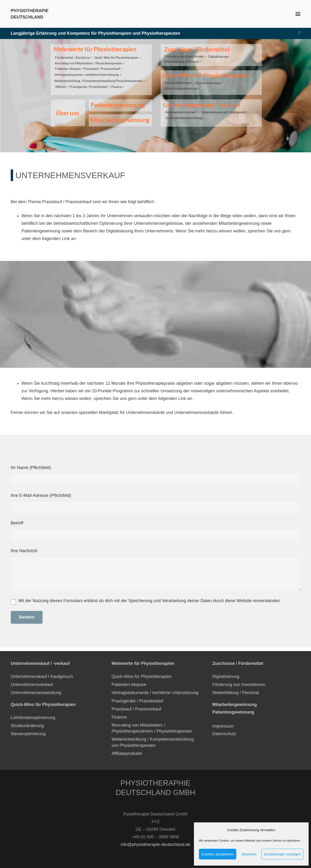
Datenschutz (225, 734)
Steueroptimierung (28, 734)
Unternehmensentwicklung (36, 693)
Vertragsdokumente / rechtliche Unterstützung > (88, 73)
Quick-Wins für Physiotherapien (142, 676)
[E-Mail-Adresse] (299, 33)
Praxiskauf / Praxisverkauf (136, 709)
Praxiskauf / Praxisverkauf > (103, 67)
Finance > (118, 85)
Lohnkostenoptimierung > (182, 86)
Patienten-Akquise (129, 685)
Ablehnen (249, 854)
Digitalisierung (226, 676)
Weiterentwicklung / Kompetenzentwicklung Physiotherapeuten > (100, 79)
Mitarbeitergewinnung (120, 120)
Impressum (223, 726)
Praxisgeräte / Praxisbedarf (137, 701)
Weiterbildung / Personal (236, 693)
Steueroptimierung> (178, 81)
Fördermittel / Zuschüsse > (74, 57)
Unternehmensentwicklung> (185, 115)
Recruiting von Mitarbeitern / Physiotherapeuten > (90, 62)
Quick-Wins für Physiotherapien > (118, 57)
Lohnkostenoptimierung (33, 718)
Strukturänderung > (208, 81)
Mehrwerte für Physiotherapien (94, 49)
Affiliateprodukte (127, 753)
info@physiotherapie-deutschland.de (155, 844)
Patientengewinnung (117, 105)
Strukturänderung (27, 726)
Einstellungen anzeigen (283, 854)
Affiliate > (62, 85)
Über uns (67, 113)
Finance (119, 717)
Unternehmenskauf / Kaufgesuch (42, 676)
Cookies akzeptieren (218, 854)
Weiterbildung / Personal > (183, 61)
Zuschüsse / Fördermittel (196, 49)
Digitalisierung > (219, 56)
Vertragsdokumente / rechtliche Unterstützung (155, 693)
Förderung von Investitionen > (185, 56)
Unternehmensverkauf (32, 685)
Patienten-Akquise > (69, 67)
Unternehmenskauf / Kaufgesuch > (225, 109)
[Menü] (298, 14)
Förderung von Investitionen (239, 685)
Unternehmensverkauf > (182, 109)
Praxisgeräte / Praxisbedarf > (90, 85)
